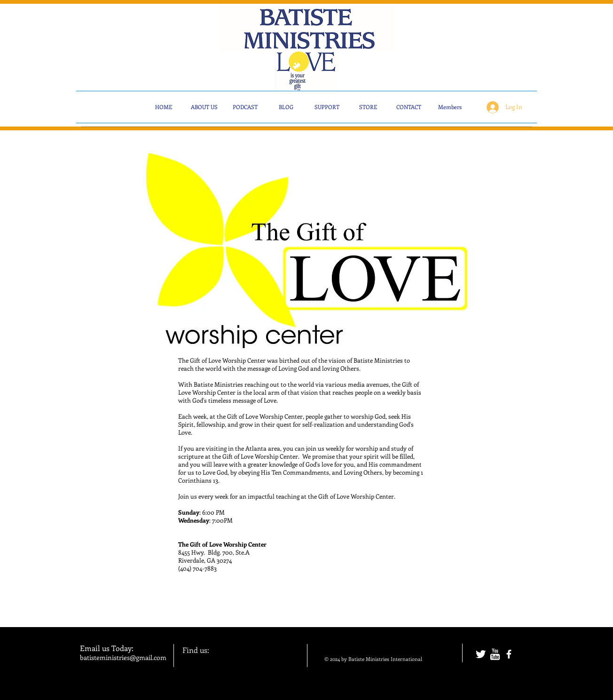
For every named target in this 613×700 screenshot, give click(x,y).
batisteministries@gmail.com (123, 657)
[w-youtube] (495, 654)
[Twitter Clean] (481, 654)
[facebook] (509, 654)
